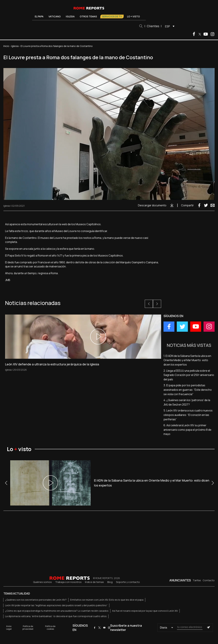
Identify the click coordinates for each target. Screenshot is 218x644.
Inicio (6, 46)
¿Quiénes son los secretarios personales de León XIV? (36, 600)
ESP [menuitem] (168, 26)
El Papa (39, 16)
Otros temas (88, 16)
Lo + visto (133, 16)
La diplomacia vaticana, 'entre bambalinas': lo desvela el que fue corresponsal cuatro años (56, 616)
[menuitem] (169, 26)
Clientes (153, 26)
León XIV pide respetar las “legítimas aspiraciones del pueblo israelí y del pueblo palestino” (56, 605)
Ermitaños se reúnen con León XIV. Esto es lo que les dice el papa (107, 600)
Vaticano (55, 16)
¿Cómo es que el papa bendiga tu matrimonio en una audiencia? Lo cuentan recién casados (57, 611)
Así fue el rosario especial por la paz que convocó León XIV (145, 611)
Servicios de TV (112, 16)
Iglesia (70, 16)
